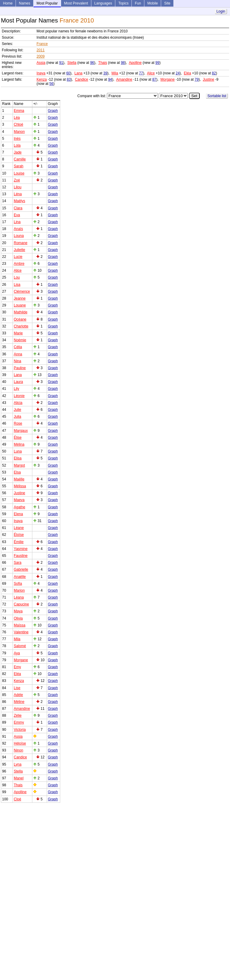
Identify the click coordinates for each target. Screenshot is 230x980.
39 (105, 73)
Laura (18, 382)
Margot (19, 465)
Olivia (18, 618)
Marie (18, 333)
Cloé (18, 799)
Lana (79, 73)
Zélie (18, 716)
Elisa (18, 458)
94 (110, 79)
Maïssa (20, 625)
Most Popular (47, 3)
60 (68, 73)
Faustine (21, 556)
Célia (18, 347)
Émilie (19, 542)
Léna (18, 194)
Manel (19, 778)
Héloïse (20, 743)
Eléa (187, 73)
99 (157, 63)
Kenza (42, 79)
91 (61, 63)
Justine (208, 79)
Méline (19, 702)
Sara (18, 563)
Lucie (18, 257)
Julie (18, 410)
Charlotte (21, 326)
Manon (19, 132)
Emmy (19, 722)
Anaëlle (20, 577)
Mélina (19, 444)
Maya (18, 611)
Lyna (18, 764)
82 (214, 73)
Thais (103, 63)
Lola (17, 145)
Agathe (19, 507)
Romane (21, 243)
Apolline (135, 63)
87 (154, 79)
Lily (16, 389)
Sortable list (217, 96)
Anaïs (18, 229)
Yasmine (21, 549)
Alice (151, 73)
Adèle (18, 695)
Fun (138, 3)
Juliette (19, 250)
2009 (41, 56)
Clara (18, 208)
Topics (123, 3)
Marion (19, 590)
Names (25, 3)
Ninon (18, 750)
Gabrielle (21, 569)
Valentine (21, 632)
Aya (17, 653)
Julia (18, 417)
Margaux (21, 431)
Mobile (153, 3)
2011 (41, 50)
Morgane (168, 79)
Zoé (17, 180)
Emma (19, 111)
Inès (17, 139)
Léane (19, 528)
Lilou (18, 187)
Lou (17, 277)
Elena (18, 514)
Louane (20, 305)
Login (221, 11)
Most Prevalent (76, 3)
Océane (20, 319)
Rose (18, 423)
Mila (115, 73)
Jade (18, 152)
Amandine (124, 79)
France (42, 44)
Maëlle (19, 479)
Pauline (20, 368)
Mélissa (20, 486)
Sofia (18, 584)
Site (167, 3)
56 (51, 84)
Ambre (19, 264)
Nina (18, 361)
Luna (18, 451)
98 (123, 63)
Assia (41, 63)
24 (178, 73)
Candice (81, 79)
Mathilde (21, 312)
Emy (17, 667)
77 (141, 73)
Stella (72, 63)
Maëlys (19, 201)
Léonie (19, 396)
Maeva (19, 500)
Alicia (18, 403)
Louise (19, 173)
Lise (17, 688)
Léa (17, 118)
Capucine (21, 604)
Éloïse (19, 535)
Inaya (41, 73)
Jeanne (20, 298)
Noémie (20, 340)
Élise (18, 438)
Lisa (17, 285)
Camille (20, 159)
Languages (103, 3)
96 (92, 63)
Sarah (19, 166)
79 (197, 79)
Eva (17, 215)
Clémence (22, 291)
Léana (19, 597)
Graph (53, 111)
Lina (17, 222)
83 (69, 79)
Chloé (18, 124)
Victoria (20, 730)
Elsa (17, 472)
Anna (18, 354)
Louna (19, 236)
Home (8, 3)
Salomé (20, 646)
